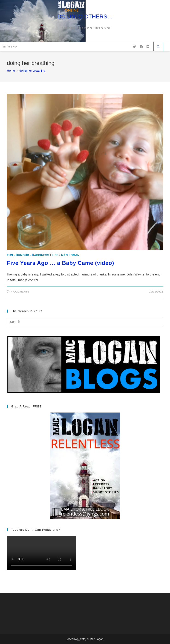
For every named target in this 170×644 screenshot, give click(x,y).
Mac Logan (70, 255)
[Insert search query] (85, 322)
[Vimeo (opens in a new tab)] (148, 47)
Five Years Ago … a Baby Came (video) (61, 263)
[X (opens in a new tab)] (134, 47)
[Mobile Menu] (10, 47)
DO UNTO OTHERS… (85, 16)
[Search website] (158, 47)
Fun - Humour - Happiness (28, 255)
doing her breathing (32, 71)
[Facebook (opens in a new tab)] (141, 47)
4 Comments (20, 292)
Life (55, 255)
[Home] (11, 71)
